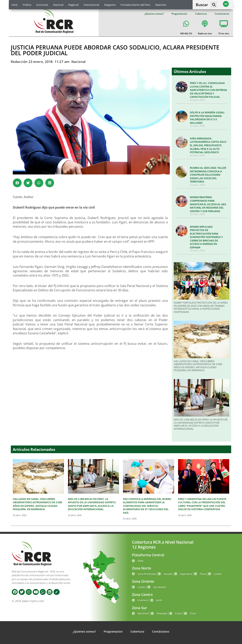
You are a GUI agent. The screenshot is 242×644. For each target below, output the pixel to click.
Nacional (58, 5)
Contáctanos (222, 14)
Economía (42, 5)
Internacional (91, 5)
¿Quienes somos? (154, 14)
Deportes (161, 5)
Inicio (15, 5)
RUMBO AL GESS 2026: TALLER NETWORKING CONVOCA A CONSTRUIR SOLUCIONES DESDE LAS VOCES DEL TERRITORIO (208, 175)
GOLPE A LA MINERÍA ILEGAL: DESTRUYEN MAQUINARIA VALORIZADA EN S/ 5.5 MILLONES (207, 118)
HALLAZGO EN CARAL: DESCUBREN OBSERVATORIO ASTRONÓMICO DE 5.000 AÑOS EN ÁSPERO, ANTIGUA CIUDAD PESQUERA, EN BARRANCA (198, 366)
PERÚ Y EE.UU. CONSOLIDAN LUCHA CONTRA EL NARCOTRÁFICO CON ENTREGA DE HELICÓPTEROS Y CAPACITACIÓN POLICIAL (208, 90)
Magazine (110, 5)
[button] (214, 5)
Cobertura (201, 14)
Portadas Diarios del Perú (135, 5)
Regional (73, 5)
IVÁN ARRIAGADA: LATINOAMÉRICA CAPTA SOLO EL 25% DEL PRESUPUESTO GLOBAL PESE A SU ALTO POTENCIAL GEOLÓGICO (208, 145)
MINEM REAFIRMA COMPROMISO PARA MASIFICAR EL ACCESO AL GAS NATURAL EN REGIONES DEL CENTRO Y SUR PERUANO (208, 204)
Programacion (179, 14)
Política (27, 5)
